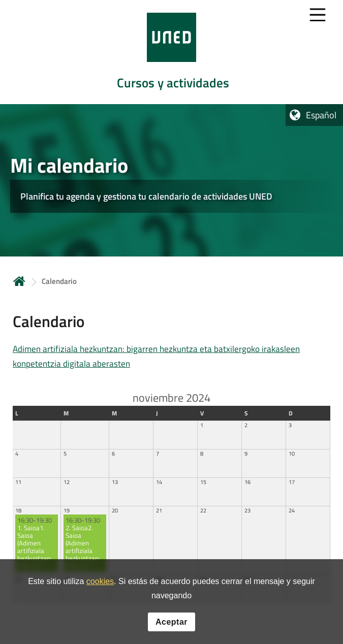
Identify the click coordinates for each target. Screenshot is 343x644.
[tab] (171, 52)
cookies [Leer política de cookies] (100, 583)
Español (321, 115)
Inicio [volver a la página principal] (19, 281)
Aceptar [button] (171, 623)
